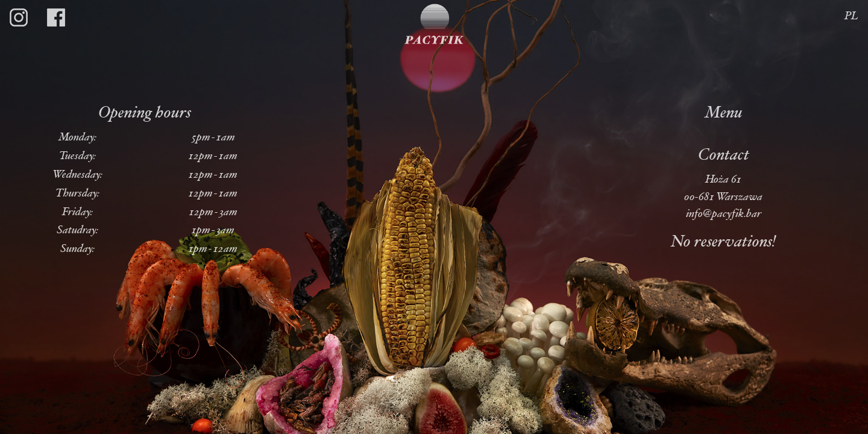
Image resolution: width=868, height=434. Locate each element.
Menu (724, 114)
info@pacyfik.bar (724, 214)
